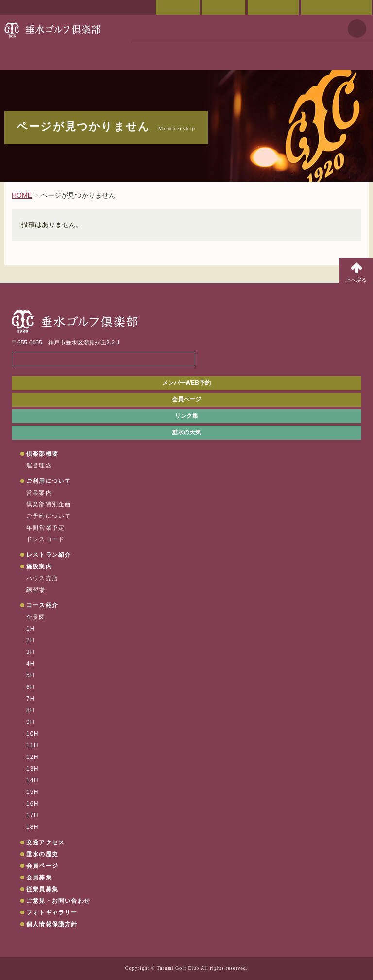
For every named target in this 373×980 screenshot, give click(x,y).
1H (31, 629)
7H (31, 699)
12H (33, 757)
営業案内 (39, 493)
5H (31, 675)
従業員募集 (42, 889)
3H (31, 652)
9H (31, 722)
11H (33, 745)
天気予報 (357, 29)
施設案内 (39, 567)
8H (31, 710)
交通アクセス (223, 7)
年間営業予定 (45, 528)
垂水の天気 (186, 432)
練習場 (36, 590)
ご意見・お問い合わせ (336, 7)
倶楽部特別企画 (49, 504)
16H (33, 804)
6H (31, 687)
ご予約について (49, 516)
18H (33, 827)
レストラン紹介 (49, 555)
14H (33, 780)
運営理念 (39, 465)
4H (31, 664)
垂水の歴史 (42, 854)
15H (33, 792)
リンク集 (186, 416)
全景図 (36, 617)
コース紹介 (42, 605)
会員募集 (39, 877)
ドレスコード (45, 539)
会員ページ (178, 7)
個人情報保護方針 (52, 924)
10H (33, 734)
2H (31, 640)
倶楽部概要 (42, 454)
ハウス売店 (42, 578)
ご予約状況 (273, 7)
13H (33, 769)
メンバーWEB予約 (186, 383)
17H (33, 815)
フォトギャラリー (52, 912)
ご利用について (49, 481)
